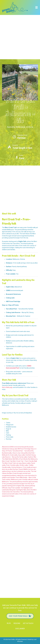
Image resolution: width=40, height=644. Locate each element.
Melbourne (20, 127)
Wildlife (26, 469)
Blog (9, 623)
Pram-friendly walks (13, 465)
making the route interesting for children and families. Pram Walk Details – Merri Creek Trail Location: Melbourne (19, 478)
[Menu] (36, 7)
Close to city (16, 453)
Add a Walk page (7, 387)
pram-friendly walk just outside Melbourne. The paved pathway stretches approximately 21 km (20, 482)
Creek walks (14, 455)
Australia (11, 127)
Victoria (30, 127)
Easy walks (22, 455)
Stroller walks (24, 465)
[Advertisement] (20, 37)
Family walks (23, 457)
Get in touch (28, 623)
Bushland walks (7, 453)
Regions (17, 623)
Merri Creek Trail (7, 461)
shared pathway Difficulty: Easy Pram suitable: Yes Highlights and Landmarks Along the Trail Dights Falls (19, 488)
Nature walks (26, 463)
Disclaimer (20, 629)
